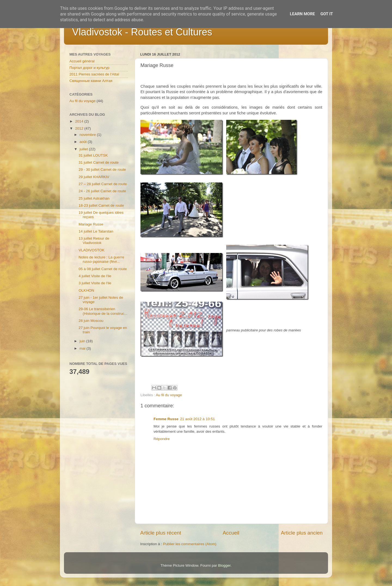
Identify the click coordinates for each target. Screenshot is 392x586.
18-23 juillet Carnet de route (101, 205)
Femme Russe (166, 419)
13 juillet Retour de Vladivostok (94, 241)
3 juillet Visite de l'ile (95, 283)
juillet (84, 149)
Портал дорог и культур (89, 68)
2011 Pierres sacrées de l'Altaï (94, 74)
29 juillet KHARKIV (94, 177)
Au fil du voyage (169, 395)
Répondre (162, 439)
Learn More (302, 14)
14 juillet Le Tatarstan (96, 231)
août (84, 142)
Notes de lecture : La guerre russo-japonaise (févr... (101, 259)
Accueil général (82, 61)
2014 (80, 121)
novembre (88, 135)
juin (83, 341)
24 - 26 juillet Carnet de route (102, 191)
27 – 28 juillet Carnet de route (103, 184)
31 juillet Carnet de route (99, 162)
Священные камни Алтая (91, 81)
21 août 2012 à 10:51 (198, 419)
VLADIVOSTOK (92, 250)
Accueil (231, 533)
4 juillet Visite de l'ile (95, 276)
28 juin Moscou (91, 321)
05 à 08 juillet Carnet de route (103, 269)
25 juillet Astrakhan (94, 198)
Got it (327, 14)
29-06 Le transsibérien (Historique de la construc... (103, 311)
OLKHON (86, 290)
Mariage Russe (91, 224)
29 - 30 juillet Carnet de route (102, 170)
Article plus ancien (302, 533)
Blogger (224, 565)
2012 (80, 128)
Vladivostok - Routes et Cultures (142, 32)
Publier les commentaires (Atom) (190, 544)
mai (83, 348)
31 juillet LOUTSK (93, 155)
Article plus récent (161, 533)
